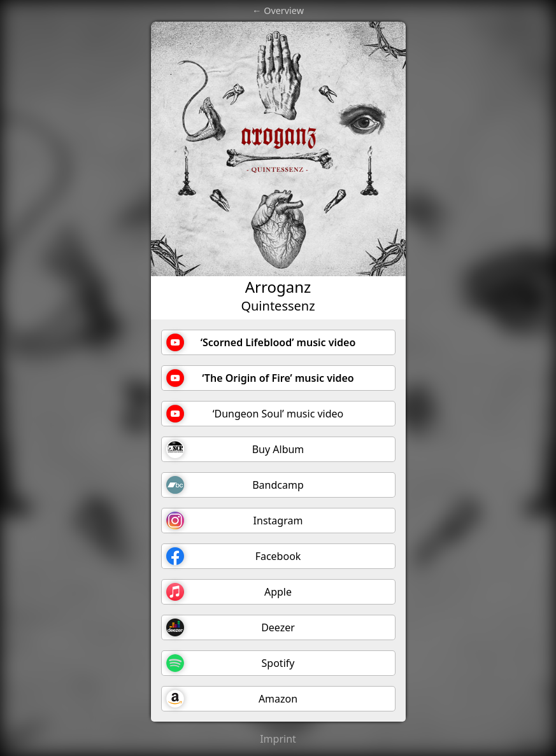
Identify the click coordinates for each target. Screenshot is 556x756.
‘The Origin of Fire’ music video (260, 378)
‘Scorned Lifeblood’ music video (261, 342)
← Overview (278, 10)
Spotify (231, 663)
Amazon (232, 699)
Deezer (231, 627)
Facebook (234, 556)
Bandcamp (235, 485)
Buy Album (235, 449)
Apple (229, 592)
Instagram (235, 521)
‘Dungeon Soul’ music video (255, 414)
